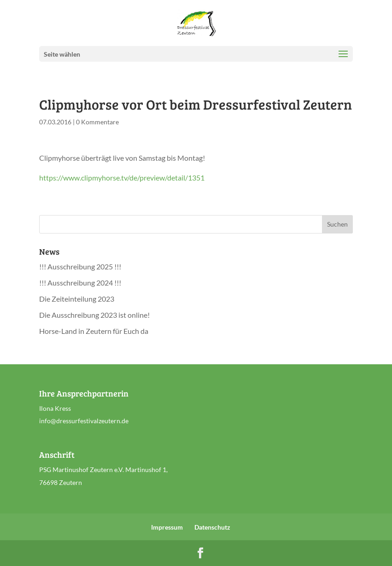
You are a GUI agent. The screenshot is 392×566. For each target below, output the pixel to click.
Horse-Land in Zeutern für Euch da (94, 331)
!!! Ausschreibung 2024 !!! (80, 283)
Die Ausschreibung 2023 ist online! (94, 315)
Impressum (167, 527)
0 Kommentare (97, 122)
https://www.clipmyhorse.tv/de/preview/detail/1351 (122, 178)
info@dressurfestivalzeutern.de (84, 421)
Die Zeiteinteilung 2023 (77, 299)
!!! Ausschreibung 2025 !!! (80, 266)
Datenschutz (212, 527)
